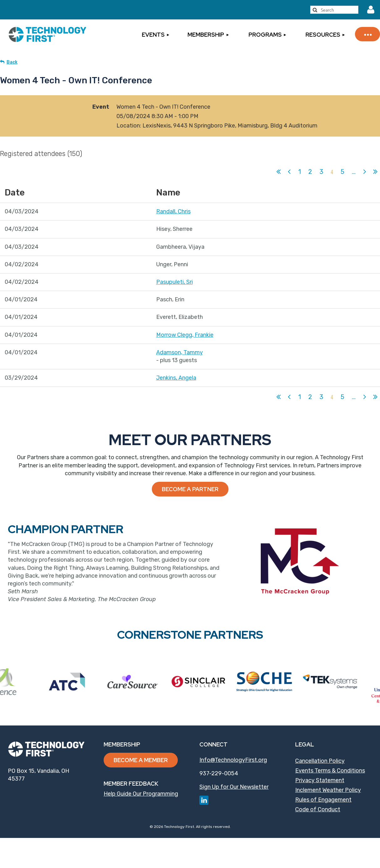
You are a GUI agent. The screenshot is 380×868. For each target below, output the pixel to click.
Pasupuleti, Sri (175, 282)
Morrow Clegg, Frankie (185, 335)
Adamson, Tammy (180, 352)
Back (12, 62)
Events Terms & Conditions (330, 771)
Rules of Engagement (323, 800)
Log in (371, 10)
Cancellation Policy (320, 761)
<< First (279, 172)
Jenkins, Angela (176, 378)
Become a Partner (190, 489)
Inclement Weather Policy (328, 790)
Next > (365, 172)
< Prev (289, 172)
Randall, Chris (173, 211)
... (354, 172)
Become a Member (141, 760)
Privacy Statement (320, 780)
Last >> (375, 172)
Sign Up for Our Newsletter (234, 787)
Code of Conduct (318, 809)
